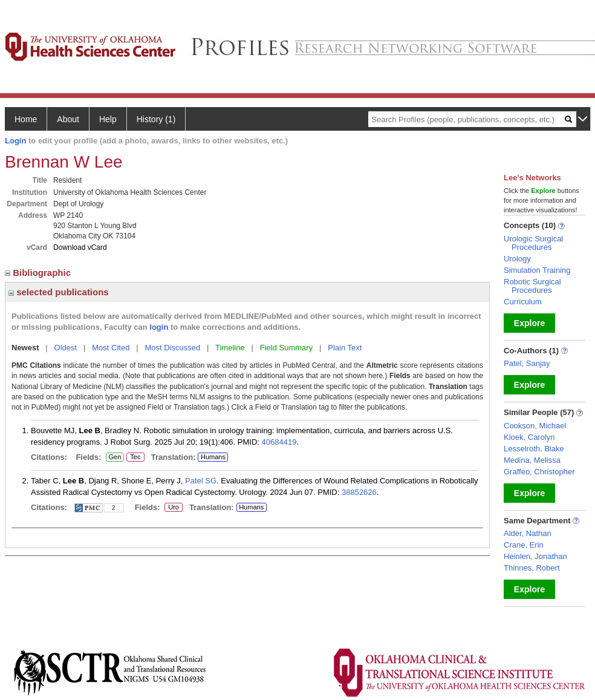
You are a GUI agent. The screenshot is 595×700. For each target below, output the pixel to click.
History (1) (156, 119)
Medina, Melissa (532, 460)
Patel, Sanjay (527, 363)
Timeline (230, 348)
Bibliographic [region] (39, 273)
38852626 (359, 492)
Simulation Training (537, 270)
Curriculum (523, 302)
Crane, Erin (524, 545)
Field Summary (286, 348)
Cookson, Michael (535, 426)
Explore (529, 323)
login (159, 327)
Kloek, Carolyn (529, 437)
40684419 (279, 442)
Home (26, 119)
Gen (115, 457)
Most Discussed (172, 348)
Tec (135, 457)
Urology (517, 259)
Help (108, 119)
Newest (25, 348)
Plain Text (345, 348)
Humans (213, 457)
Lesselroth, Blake (534, 449)
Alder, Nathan (528, 533)
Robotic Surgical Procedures (532, 286)
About (68, 119)
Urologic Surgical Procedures (533, 243)
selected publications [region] (59, 292)
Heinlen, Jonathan (535, 556)
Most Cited (111, 348)
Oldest (66, 348)
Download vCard (80, 247)
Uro (172, 508)
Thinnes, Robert (532, 568)
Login (15, 141)
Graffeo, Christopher (539, 472)
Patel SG (201, 481)
